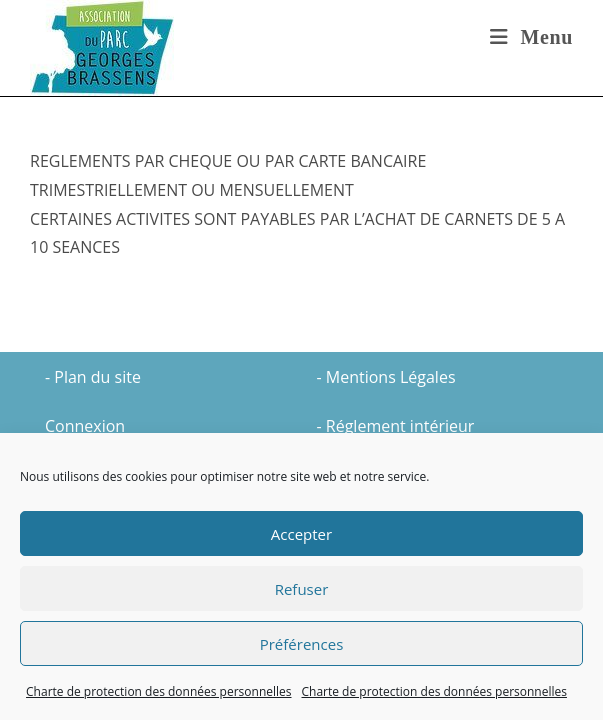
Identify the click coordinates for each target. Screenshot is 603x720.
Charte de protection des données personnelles (158, 691)
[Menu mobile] (531, 37)
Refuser (302, 589)
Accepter (301, 534)
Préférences (302, 644)
